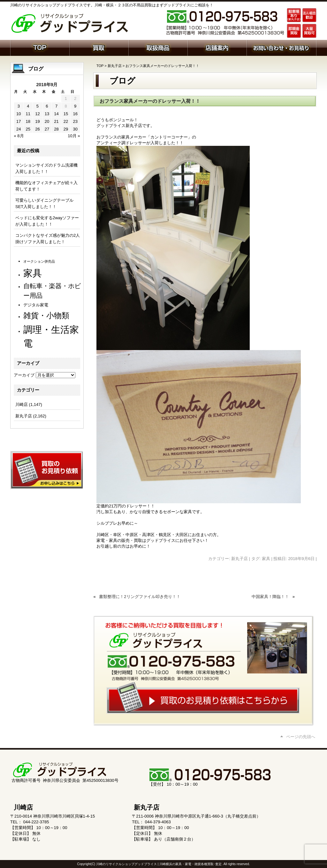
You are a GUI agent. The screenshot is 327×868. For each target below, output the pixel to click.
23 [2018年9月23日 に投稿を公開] (75, 121)
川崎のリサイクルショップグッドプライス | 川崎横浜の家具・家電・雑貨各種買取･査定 (159, 864)
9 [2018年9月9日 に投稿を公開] (75, 106)
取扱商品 (158, 47)
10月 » (74, 136)
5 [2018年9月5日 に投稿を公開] (38, 106)
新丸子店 (115, 66)
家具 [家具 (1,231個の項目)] (33, 273)
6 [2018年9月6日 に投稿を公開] (47, 106)
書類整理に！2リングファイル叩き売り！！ (140, 597)
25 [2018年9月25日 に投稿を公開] (28, 129)
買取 (99, 47)
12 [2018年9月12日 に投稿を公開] (37, 114)
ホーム (40, 47)
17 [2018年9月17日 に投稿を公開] (19, 121)
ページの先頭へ (301, 737)
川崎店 (22, 404)
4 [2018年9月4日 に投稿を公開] (28, 106)
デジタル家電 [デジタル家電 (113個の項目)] (36, 305)
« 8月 (19, 136)
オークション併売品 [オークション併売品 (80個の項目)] (39, 261)
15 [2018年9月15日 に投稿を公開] (66, 114)
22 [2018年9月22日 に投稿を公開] (66, 121)
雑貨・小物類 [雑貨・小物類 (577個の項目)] (46, 315)
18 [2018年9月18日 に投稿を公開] (28, 121)
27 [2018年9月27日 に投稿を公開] (47, 129)
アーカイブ (24, 375)
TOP (100, 66)
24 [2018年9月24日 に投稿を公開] (19, 129)
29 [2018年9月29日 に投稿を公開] (66, 129)
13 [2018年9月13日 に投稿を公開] (47, 114)
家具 (266, 559)
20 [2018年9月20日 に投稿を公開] (47, 121)
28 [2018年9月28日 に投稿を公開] (56, 129)
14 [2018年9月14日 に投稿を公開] (56, 114)
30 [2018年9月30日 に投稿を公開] (75, 129)
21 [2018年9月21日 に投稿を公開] (56, 121)
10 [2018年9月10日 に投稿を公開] (19, 114)
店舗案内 (217, 47)
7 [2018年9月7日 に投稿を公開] (56, 106)
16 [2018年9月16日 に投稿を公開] (75, 114)
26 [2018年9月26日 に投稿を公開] (37, 129)
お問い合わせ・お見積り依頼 (281, 47)
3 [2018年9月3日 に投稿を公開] (19, 106)
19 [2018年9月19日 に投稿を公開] (37, 121)
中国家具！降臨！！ (270, 597)
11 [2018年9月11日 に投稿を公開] (28, 114)
